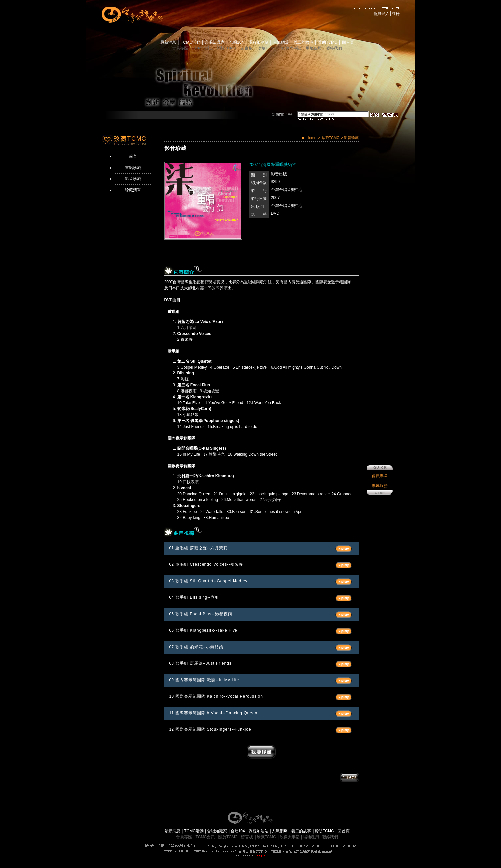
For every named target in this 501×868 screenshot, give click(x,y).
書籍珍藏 (133, 168)
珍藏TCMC (267, 48)
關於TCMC (227, 48)
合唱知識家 (215, 42)
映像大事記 (292, 48)
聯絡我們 (334, 48)
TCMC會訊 (203, 48)
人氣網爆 (282, 42)
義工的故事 (304, 42)
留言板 (247, 48)
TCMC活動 (191, 42)
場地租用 (314, 48)
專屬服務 (380, 334)
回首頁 (348, 42)
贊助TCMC (328, 42)
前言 (133, 156)
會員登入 (381, 14)
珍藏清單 (133, 190)
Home (311, 138)
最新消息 (169, 42)
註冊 (396, 14)
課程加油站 (259, 42)
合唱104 (237, 42)
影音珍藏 (133, 179)
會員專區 (181, 48)
